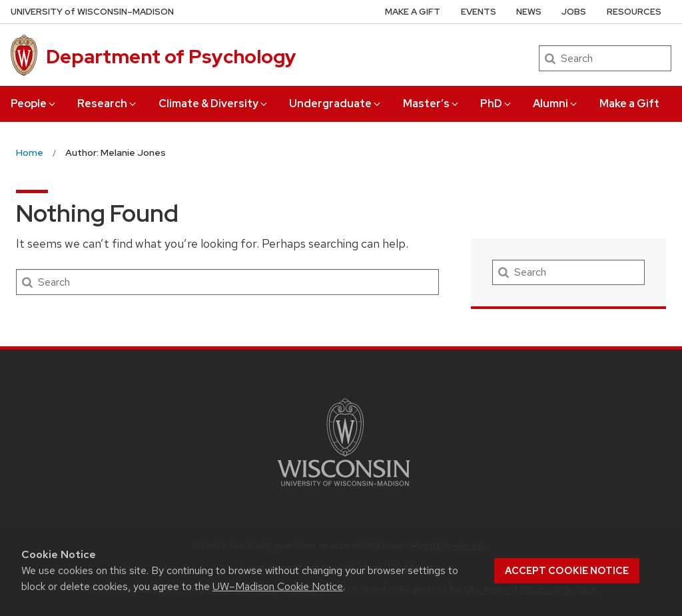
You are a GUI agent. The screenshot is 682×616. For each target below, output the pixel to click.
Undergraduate (336, 104)
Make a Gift (629, 104)
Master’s (432, 104)
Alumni (556, 104)
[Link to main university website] (344, 488)
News (529, 12)
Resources (634, 12)
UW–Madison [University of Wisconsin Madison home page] (92, 12)
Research (108, 104)
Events (479, 12)
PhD (497, 104)
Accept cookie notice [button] (567, 571)
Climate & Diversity (214, 104)
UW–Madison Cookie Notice (278, 586)
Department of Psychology (171, 57)
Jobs (574, 12)
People (34, 104)
